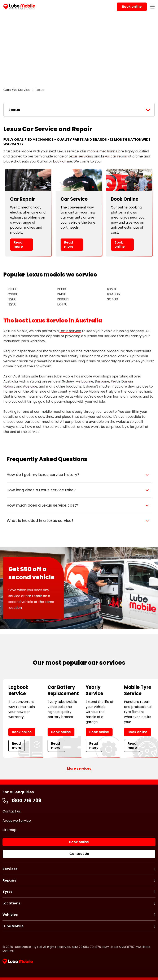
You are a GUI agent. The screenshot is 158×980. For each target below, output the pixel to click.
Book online (120, 244)
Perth (115, 381)
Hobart (9, 386)
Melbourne (84, 381)
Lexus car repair (114, 156)
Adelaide (30, 386)
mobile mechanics (102, 151)
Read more (18, 244)
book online (63, 161)
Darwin (127, 381)
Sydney (68, 381)
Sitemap (9, 830)
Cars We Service (17, 90)
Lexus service (70, 331)
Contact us (12, 811)
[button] (79, 475)
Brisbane (102, 381)
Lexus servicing (81, 156)
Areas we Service (17, 821)
